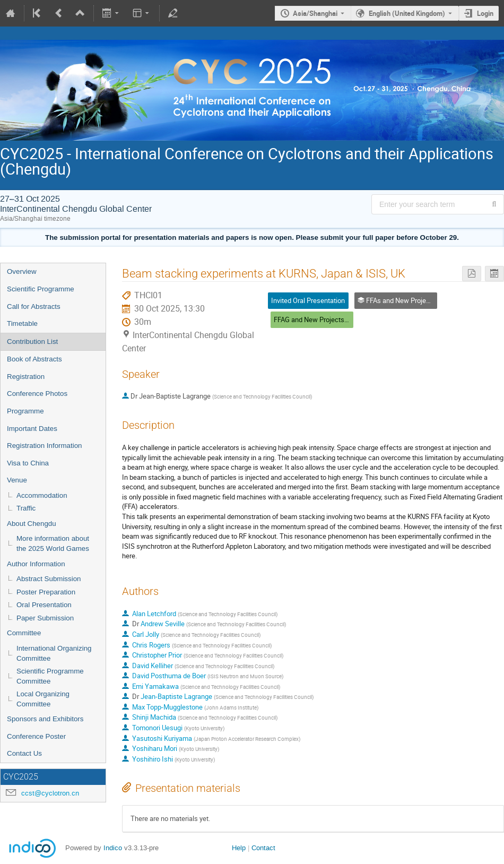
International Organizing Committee (54, 653)
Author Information (36, 564)
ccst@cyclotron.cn (50, 793)
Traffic (26, 508)
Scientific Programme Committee (50, 676)
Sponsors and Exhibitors (45, 719)
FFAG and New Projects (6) (314, 319)
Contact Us (24, 753)
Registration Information (45, 446)
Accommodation (42, 495)
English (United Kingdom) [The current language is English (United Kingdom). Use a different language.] (407, 13)
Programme (25, 411)
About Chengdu (32, 524)
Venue (17, 480)
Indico (113, 848)
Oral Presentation (44, 605)
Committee (24, 633)
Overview (22, 271)
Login (485, 13)
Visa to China (28, 463)
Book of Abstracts (34, 359)
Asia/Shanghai (315, 13)
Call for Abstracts (34, 306)
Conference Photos (37, 394)
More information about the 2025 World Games (53, 543)
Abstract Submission (49, 579)
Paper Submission (45, 618)
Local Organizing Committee (43, 699)
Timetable (22, 323)
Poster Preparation (46, 592)
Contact (263, 848)
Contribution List (32, 342)
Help (239, 848)
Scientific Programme (41, 289)
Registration (26, 377)
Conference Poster (36, 736)
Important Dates (32, 429)
